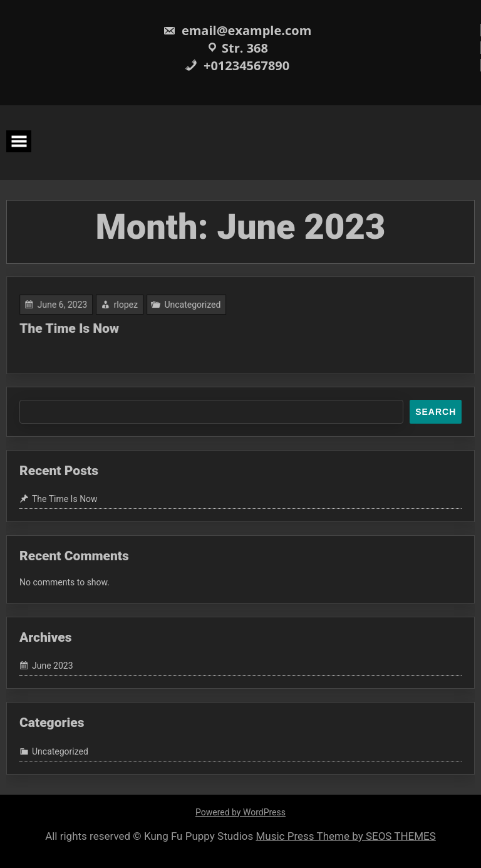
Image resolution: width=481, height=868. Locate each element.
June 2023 (53, 666)
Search (436, 412)
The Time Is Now (73, 328)
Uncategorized (194, 305)
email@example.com (237, 30)
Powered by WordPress (240, 812)
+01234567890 (237, 65)
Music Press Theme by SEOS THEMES (346, 836)
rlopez (128, 305)
